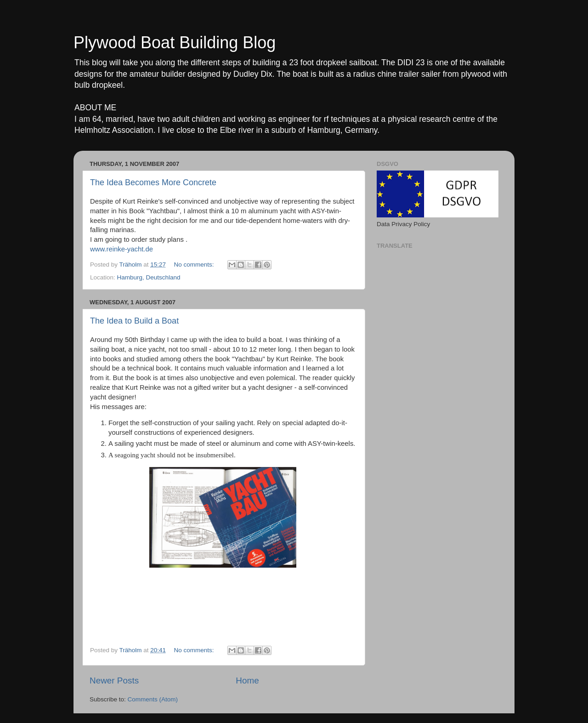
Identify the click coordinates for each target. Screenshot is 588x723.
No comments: (195, 265)
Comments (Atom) (153, 699)
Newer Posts (114, 680)
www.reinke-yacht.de (122, 249)
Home (247, 680)
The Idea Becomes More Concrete (153, 182)
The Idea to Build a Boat (134, 321)
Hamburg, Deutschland (149, 277)
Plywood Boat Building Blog (175, 43)
